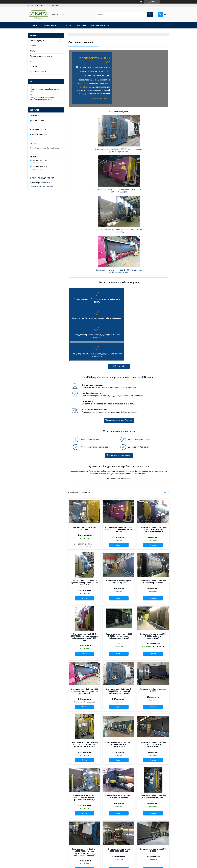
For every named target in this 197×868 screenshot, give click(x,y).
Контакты (81, 25)
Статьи (33, 51)
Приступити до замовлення (119, 339)
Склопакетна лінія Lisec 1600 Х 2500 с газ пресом (119, 680)
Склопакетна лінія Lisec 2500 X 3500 (153, 734)
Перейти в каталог (98, 99)
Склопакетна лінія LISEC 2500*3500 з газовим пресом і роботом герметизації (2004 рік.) (84, 521)
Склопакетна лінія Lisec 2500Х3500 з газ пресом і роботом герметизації (84, 681)
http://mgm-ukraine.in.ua (41, 183)
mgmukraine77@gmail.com (43, 186)
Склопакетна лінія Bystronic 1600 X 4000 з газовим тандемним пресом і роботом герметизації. (84, 736)
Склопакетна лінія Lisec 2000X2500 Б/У (84, 789)
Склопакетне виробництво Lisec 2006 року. (119, 465)
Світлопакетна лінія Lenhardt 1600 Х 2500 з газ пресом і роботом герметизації (84, 628)
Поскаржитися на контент (94, 865)
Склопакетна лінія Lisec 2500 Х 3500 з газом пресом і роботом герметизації (119, 520)
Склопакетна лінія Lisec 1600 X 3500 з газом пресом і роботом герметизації (153, 413)
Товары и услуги (51, 25)
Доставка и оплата (100, 25)
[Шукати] (150, 14)
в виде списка (168, 376)
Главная (34, 25)
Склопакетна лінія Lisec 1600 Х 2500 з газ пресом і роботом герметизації (84, 575)
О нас (69, 25)
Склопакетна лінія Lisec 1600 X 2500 (153, 574)
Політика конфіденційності (114, 865)
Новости (34, 46)
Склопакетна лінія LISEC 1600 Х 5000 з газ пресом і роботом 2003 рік (119, 413)
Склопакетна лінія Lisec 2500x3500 (119, 789)
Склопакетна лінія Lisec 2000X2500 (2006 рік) (119, 734)
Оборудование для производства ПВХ (77, 845)
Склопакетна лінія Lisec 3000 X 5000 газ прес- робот (153, 465)
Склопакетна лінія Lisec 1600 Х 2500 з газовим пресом (153, 680)
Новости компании (30, 849)
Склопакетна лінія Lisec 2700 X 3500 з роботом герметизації (119, 628)
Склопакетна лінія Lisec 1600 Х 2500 (153, 789)
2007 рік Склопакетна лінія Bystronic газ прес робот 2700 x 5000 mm (84, 466)
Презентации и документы (41, 56)
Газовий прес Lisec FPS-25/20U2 (84, 412)
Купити (119, 429)
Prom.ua (110, 862)
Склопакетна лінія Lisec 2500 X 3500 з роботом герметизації (153, 520)
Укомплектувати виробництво (119, 304)
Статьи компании (30, 852)
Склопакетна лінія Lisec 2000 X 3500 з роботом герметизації (153, 628)
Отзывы (33, 66)
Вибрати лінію (119, 250)
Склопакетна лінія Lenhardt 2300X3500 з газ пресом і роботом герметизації (119, 575)
